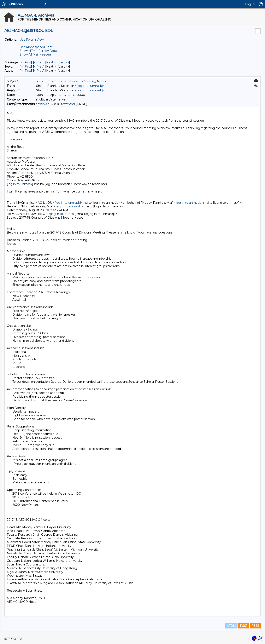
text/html (68, 104)
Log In (250, 4)
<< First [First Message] (26, 62)
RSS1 (244, 626)
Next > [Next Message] (51, 62)
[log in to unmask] (90, 86)
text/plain (43, 104)
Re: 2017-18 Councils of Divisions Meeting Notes (71, 81)
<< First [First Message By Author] (26, 71)
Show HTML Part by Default (40, 51)
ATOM (231, 626)
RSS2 (255, 626)
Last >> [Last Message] (64, 62)
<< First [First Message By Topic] (26, 67)
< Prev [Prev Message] (39, 62)
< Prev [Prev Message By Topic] (39, 67)
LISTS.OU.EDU (13, 639)
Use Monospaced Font (36, 47)
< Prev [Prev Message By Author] (39, 71)
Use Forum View (32, 40)
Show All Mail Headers (36, 54)
